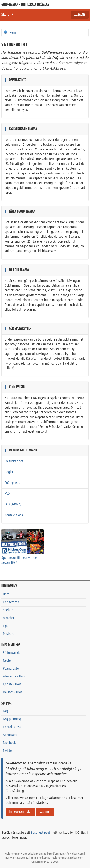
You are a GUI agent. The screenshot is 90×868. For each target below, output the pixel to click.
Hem (9, 32)
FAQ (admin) (13, 504)
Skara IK (7, 15)
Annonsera (10, 735)
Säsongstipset (41, 833)
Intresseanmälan (21, 812)
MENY (80, 14)
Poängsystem (14, 483)
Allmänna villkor (14, 677)
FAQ (7, 494)
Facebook (9, 743)
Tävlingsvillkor (12, 692)
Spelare (8, 610)
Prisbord (9, 634)
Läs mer (45, 812)
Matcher (9, 618)
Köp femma (11, 602)
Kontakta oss (14, 515)
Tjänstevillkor (12, 684)
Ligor (6, 626)
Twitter (8, 751)
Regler (9, 472)
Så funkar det (14, 461)
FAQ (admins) (12, 719)
